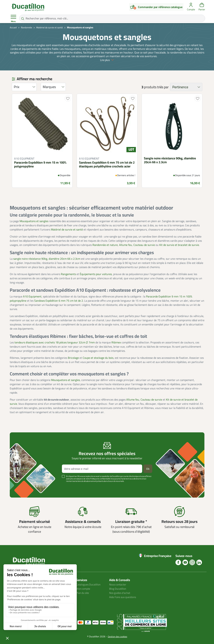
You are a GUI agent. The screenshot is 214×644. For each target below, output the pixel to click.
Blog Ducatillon (118, 589)
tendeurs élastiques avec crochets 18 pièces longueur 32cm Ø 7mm (55, 342)
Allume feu (126, 245)
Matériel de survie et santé (67, 229)
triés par (163, 87)
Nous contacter (118, 584)
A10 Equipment (32, 296)
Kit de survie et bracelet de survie (179, 245)
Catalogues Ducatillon (89, 584)
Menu (13, 19)
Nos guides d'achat (120, 593)
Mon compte (83, 589)
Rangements (68, 274)
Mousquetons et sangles (34, 221)
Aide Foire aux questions (124, 597)
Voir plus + (22, 486)
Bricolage (73, 358)
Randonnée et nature (105, 245)
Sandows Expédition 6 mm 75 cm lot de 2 (59, 301)
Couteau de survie (144, 245)
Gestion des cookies (117, 636)
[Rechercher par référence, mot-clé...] (112, 18)
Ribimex (116, 342)
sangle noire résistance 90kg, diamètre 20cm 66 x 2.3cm (47, 259)
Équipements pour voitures (96, 274)
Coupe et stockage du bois (98, 358)
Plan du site (83, 593)
